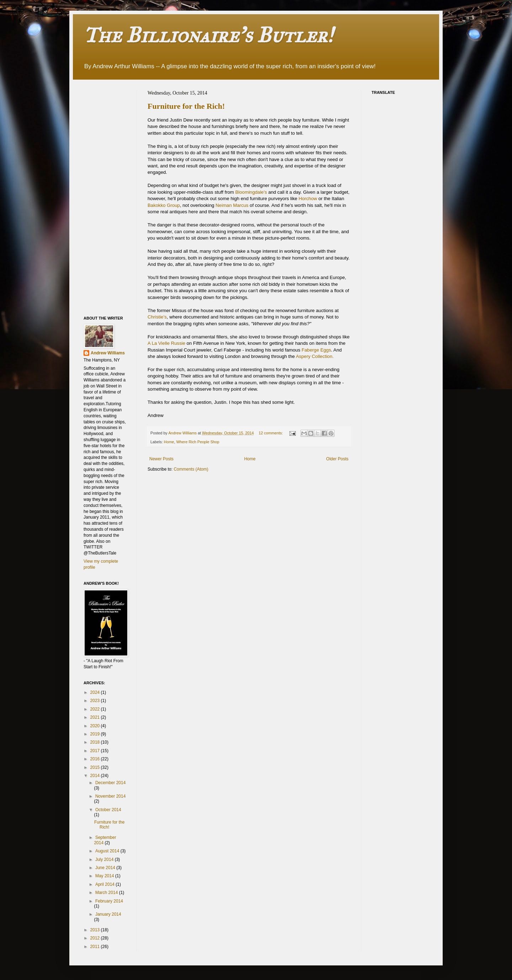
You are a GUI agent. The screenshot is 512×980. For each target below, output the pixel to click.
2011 (96, 947)
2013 (96, 930)
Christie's (157, 317)
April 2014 (105, 884)
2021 (96, 717)
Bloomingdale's (252, 192)
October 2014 (108, 810)
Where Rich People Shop (198, 442)
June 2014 (106, 868)
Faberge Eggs (316, 350)
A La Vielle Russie (167, 343)
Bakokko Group (164, 205)
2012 (96, 938)
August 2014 (108, 851)
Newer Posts (161, 459)
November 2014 (110, 796)
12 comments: (271, 433)
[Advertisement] (112, 197)
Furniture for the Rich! (186, 106)
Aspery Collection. (315, 356)
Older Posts (337, 459)
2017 (96, 751)
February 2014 (109, 901)
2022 (96, 709)
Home (169, 442)
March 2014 (107, 893)
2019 (96, 734)
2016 (96, 759)
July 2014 (105, 859)
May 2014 (105, 876)
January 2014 (108, 914)
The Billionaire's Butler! (208, 35)
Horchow (308, 199)
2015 (96, 767)
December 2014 (110, 783)
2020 (96, 726)
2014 (96, 776)
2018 (96, 742)
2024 (96, 692)
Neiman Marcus (232, 205)
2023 (96, 701)
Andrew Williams (108, 353)
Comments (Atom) (191, 469)
